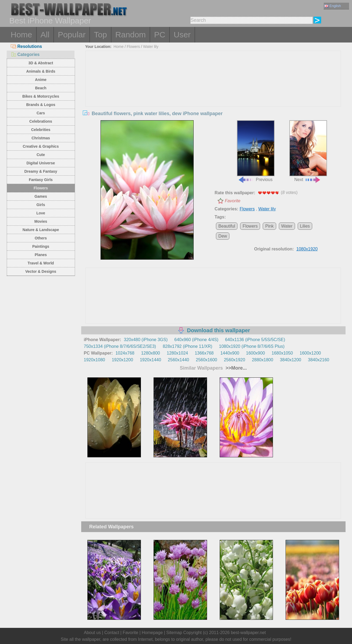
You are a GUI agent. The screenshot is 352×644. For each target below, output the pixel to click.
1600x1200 (310, 353)
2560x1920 (234, 360)
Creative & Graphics (41, 146)
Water (287, 226)
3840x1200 (291, 360)
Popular (72, 35)
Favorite (233, 201)
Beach (41, 88)
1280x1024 (177, 353)
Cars (41, 113)
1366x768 (204, 353)
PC (160, 35)
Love (41, 213)
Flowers (41, 188)
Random (131, 35)
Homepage (152, 633)
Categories (25, 54)
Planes (41, 255)
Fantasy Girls (41, 180)
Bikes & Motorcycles (41, 96)
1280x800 (151, 353)
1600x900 (255, 353)
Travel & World (41, 263)
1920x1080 (95, 360)
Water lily (151, 47)
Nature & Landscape (41, 230)
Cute (41, 155)
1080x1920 (307, 249)
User (182, 35)
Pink (269, 226)
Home (22, 35)
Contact (112, 633)
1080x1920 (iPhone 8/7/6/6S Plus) (252, 346)
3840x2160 (319, 360)
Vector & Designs (41, 271)
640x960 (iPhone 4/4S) (196, 340)
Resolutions (26, 46)
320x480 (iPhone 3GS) (146, 340)
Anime (41, 80)
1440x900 (230, 353)
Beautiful (227, 226)
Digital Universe (41, 163)
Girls (41, 205)
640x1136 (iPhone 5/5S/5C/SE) (255, 340)
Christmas (41, 138)
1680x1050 (282, 353)
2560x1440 (178, 360)
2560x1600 (206, 360)
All (45, 35)
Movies (41, 221)
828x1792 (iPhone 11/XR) (187, 346)
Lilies (305, 226)
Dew (223, 236)
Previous (256, 151)
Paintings (41, 246)
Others (41, 238)
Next (308, 151)
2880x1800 (263, 360)
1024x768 (125, 353)
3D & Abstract (41, 63)
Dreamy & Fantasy (41, 171)
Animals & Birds (41, 71)
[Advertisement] (213, 91)
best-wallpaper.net (248, 633)
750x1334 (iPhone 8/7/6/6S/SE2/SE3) (120, 346)
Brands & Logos (41, 105)
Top (100, 35)
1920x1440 (150, 360)
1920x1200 (122, 360)
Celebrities (41, 130)
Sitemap (174, 633)
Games (41, 196)
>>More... (236, 368)
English (333, 6)
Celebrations (41, 121)
